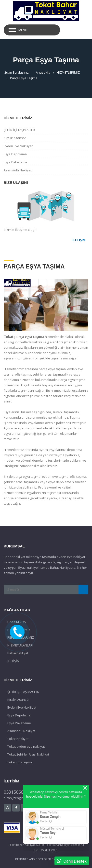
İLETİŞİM (13, 661)
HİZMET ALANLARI (20, 645)
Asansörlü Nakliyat (18, 170)
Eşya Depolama (15, 154)
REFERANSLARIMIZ (21, 637)
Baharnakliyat (18, 653)
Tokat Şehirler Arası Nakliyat (28, 754)
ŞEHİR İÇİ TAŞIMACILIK (20, 130)
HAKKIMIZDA (17, 622)
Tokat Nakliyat (18, 739)
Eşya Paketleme (15, 162)
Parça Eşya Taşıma (24, 78)
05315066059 (17, 792)
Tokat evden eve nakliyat (26, 746)
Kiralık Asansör (15, 138)
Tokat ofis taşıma (20, 762)
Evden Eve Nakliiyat (18, 146)
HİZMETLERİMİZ (68, 72)
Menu (23, 30)
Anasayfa (43, 72)
